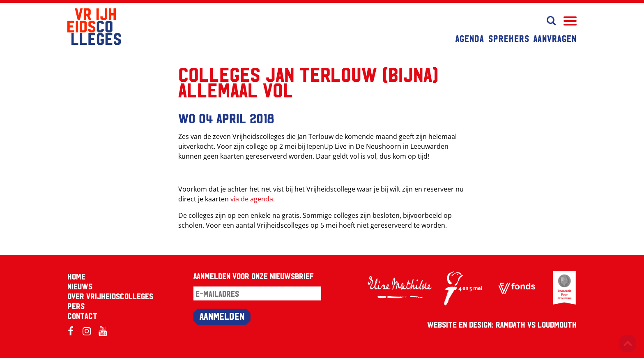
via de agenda (252, 199)
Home (76, 276)
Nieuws (80, 286)
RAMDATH (511, 324)
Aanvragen (555, 38)
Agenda (470, 38)
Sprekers (509, 38)
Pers (76, 306)
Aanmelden (222, 316)
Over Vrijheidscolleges (110, 296)
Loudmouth (557, 324)
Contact (82, 316)
